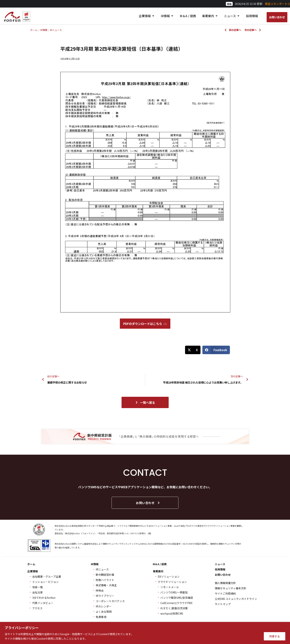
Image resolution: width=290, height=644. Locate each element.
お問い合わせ (148, 503)
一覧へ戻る (145, 402)
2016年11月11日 (70, 59)
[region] (145, 633)
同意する (275, 636)
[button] (193, 350)
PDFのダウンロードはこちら (145, 324)
